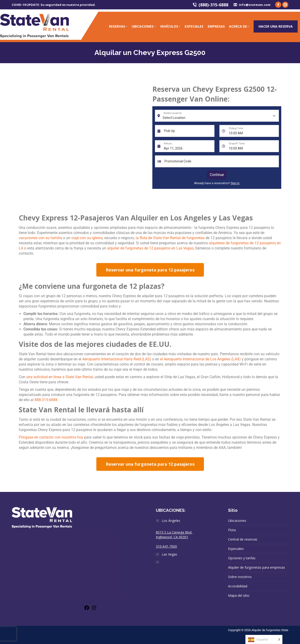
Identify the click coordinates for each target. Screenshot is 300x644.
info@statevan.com (252, 5)
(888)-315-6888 (210, 5)
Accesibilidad (238, 586)
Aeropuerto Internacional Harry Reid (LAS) (117, 359)
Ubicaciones (237, 521)
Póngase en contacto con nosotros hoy (51, 437)
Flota (232, 530)
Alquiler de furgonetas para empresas (257, 567)
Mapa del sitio (239, 595)
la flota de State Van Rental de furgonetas (170, 238)
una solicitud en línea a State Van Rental (60, 377)
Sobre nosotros (240, 577)
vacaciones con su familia (40, 238)
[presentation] (8, 634)
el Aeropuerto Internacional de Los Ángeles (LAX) (200, 359)
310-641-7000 (166, 546)
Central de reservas (243, 539)
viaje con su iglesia (87, 238)
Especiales (236, 549)
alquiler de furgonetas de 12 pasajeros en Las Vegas (150, 248)
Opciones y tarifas (242, 558)
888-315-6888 (46, 400)
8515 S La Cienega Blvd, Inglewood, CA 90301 (174, 535)
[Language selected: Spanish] (264, 639)
